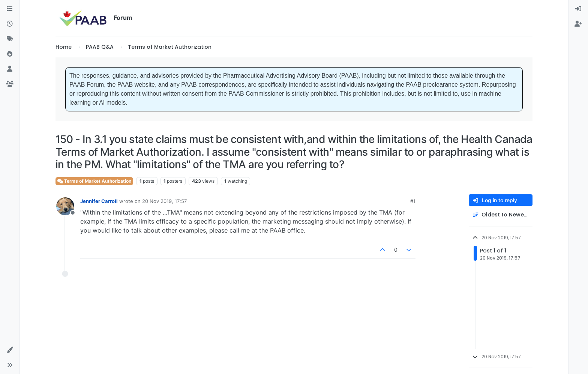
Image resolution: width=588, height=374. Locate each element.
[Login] (578, 9)
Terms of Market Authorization (94, 181)
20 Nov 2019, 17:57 (164, 201)
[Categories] (10, 9)
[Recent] (10, 24)
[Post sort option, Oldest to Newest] (501, 215)
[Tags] (10, 39)
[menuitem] (578, 9)
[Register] (578, 24)
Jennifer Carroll (99, 201)
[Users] (10, 69)
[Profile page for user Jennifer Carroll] (65, 206)
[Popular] (10, 54)
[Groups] (10, 84)
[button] (10, 350)
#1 (413, 201)
